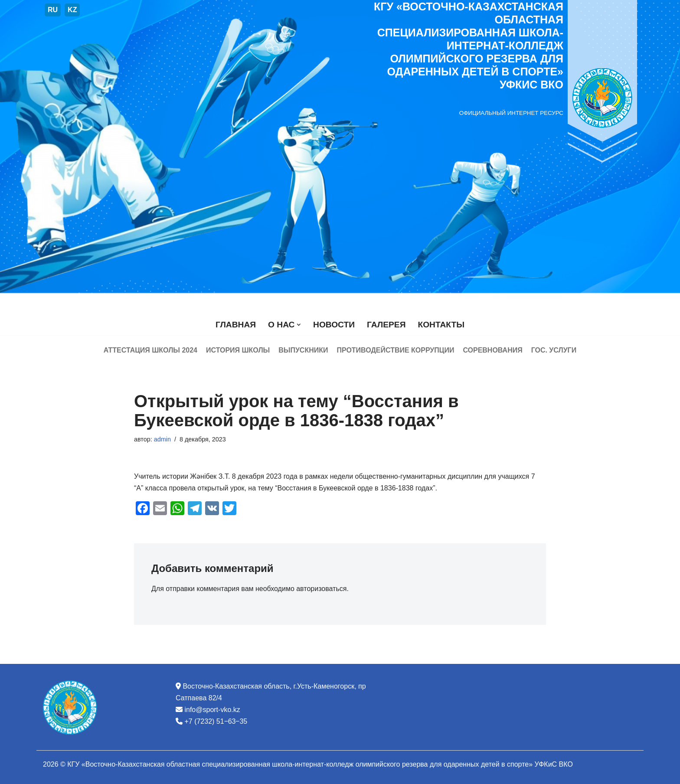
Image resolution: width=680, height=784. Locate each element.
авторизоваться (321, 589)
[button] (299, 325)
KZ (72, 10)
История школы (238, 350)
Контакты (441, 325)
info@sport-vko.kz (212, 710)
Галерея (386, 325)
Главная (236, 325)
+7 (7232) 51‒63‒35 (216, 721)
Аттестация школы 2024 (150, 350)
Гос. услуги (554, 350)
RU (53, 10)
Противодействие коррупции (395, 350)
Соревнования (493, 350)
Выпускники (303, 350)
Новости (334, 325)
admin (162, 439)
